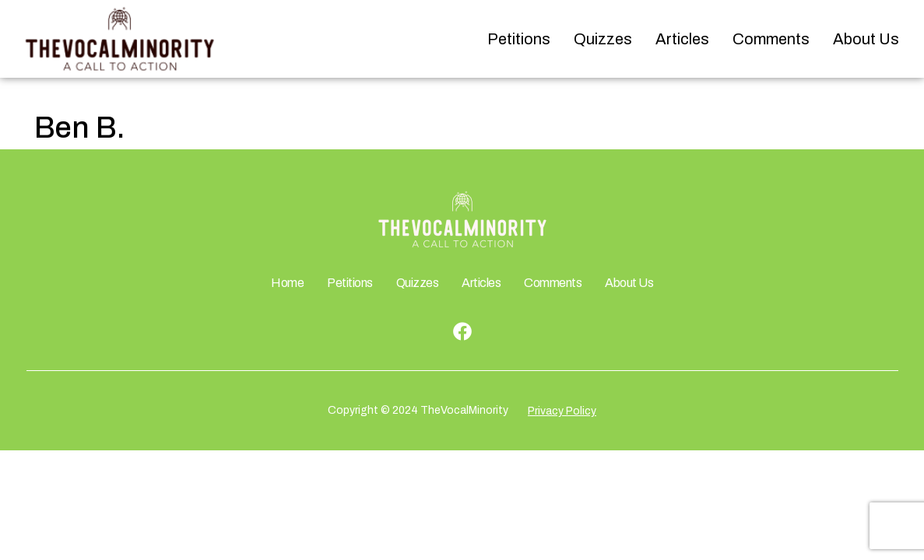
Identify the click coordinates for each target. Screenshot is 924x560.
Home (287, 283)
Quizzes (603, 39)
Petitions (519, 39)
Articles (682, 39)
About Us (866, 39)
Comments (771, 39)
